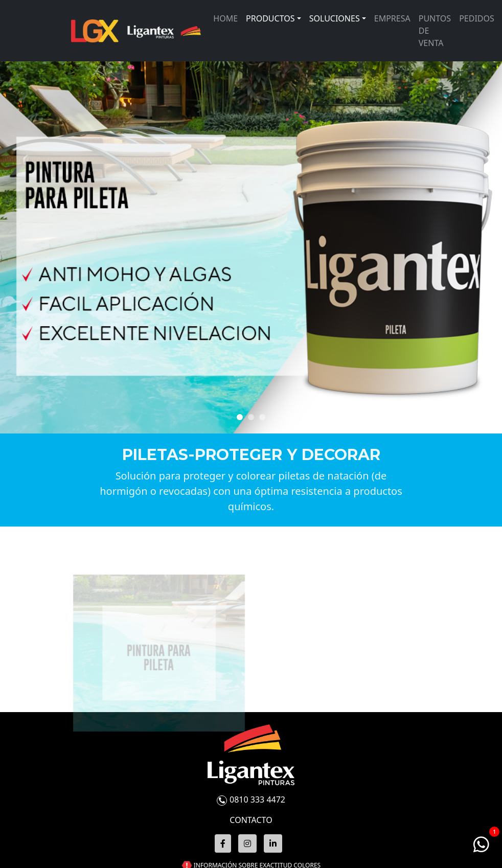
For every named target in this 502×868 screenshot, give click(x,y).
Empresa (392, 18)
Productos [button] (270, 18)
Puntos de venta (435, 31)
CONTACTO (251, 820)
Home (225, 18)
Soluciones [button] (335, 18)
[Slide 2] (262, 417)
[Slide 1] (251, 417)
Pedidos (477, 18)
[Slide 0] (240, 417)
